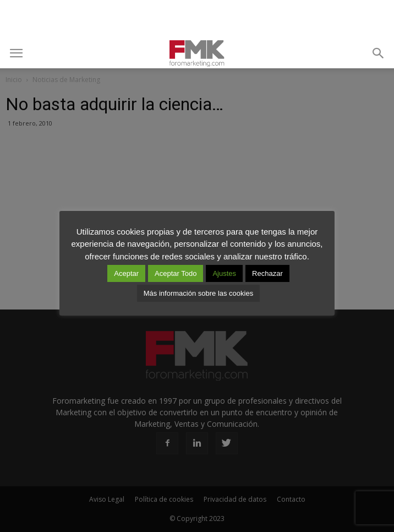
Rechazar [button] (267, 273)
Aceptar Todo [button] (176, 273)
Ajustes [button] (224, 273)
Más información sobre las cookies (198, 293)
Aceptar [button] (126, 273)
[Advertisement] (197, 19)
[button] (379, 53)
